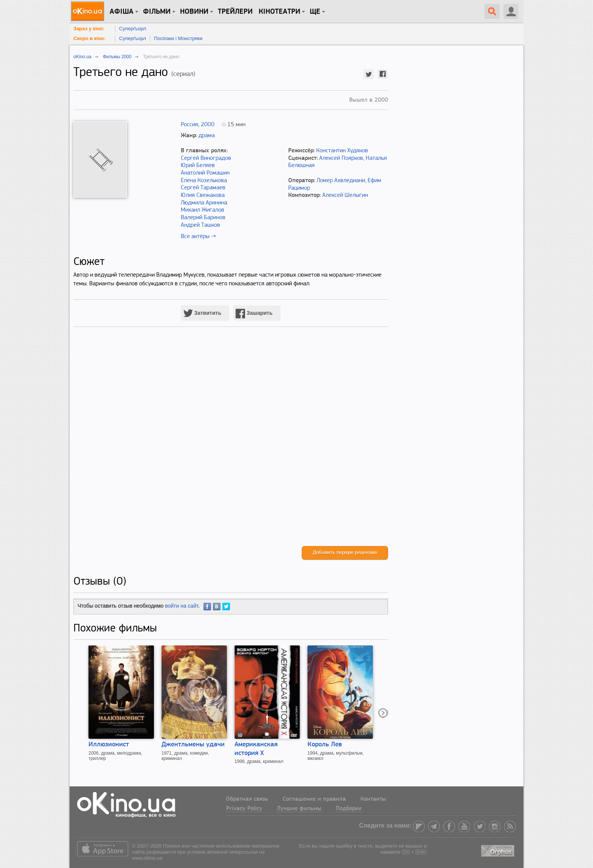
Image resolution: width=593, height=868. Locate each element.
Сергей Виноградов (206, 158)
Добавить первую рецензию (345, 553)
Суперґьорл (133, 29)
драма (207, 136)
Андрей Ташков (200, 225)
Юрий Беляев (198, 166)
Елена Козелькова (204, 181)
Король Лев (325, 745)
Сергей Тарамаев (203, 188)
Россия (189, 125)
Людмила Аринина (204, 203)
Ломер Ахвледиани (341, 181)
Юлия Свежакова (203, 195)
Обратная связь (247, 799)
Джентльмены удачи (193, 745)
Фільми (157, 12)
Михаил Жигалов (203, 210)
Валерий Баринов (203, 218)
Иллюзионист (109, 745)
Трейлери (235, 12)
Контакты (373, 799)
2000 (208, 125)
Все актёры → (198, 237)
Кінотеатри (279, 12)
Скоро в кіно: (89, 38)
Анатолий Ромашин (205, 173)
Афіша (122, 12)
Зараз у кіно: (89, 29)
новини (194, 12)
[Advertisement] (231, 444)
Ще (315, 12)
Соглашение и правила (314, 799)
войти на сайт (182, 606)
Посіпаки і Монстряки (178, 38)
